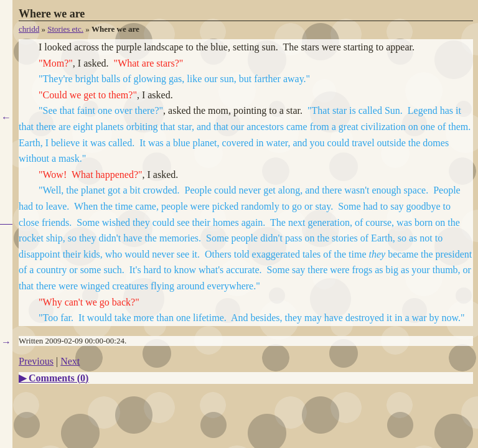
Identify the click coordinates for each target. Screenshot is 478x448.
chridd (29, 29)
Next (70, 361)
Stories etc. (65, 29)
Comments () (59, 378)
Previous (36, 361)
